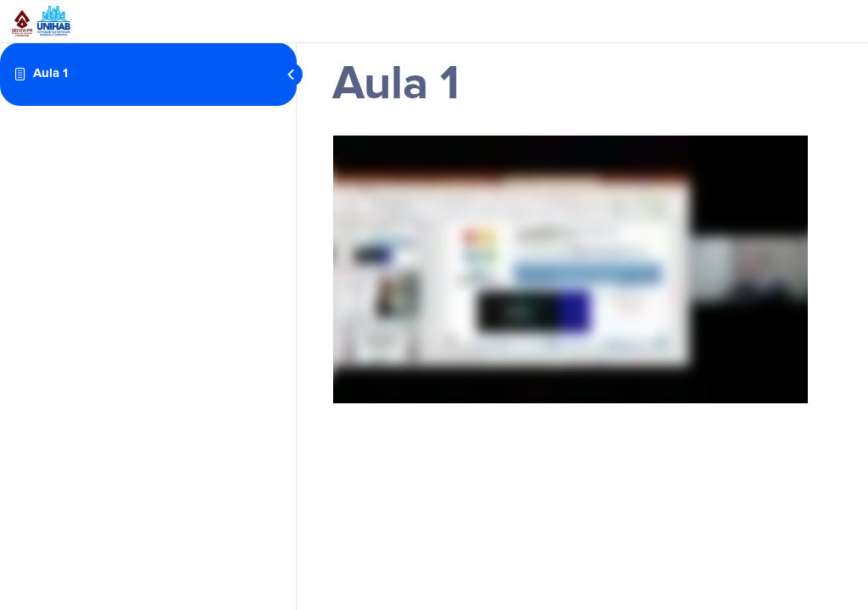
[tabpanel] (570, 269)
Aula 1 (50, 73)
